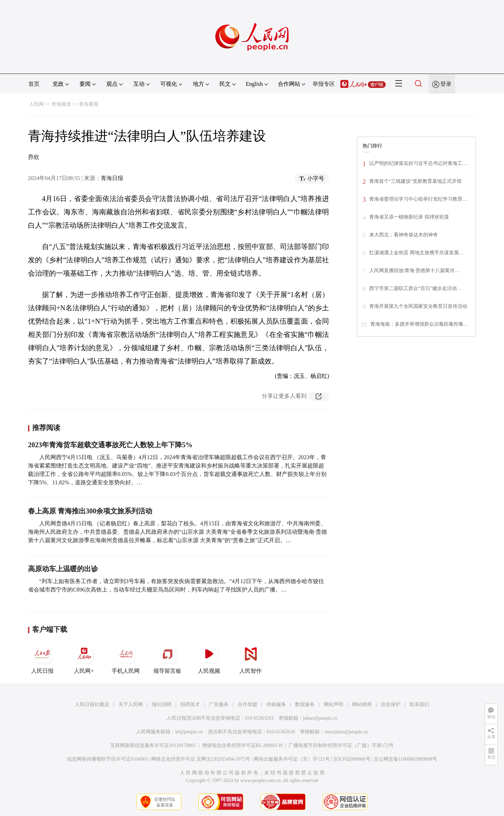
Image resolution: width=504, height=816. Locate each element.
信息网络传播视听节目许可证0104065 (107, 759)
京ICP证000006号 (352, 759)
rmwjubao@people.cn (346, 732)
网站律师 (362, 704)
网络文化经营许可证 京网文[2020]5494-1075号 (201, 759)
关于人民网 (131, 704)
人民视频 (209, 658)
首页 (34, 84)
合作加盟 (247, 704)
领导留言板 (167, 658)
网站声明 (334, 704)
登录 (446, 84)
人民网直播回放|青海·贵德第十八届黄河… (414, 271)
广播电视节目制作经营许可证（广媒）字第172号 (341, 745)
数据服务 (305, 704)
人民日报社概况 (92, 704)
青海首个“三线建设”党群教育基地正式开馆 (415, 181)
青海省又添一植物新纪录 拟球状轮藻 (409, 217)
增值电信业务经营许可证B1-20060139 (242, 745)
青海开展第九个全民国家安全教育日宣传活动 (418, 306)
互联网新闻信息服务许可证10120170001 (153, 745)
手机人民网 (126, 658)
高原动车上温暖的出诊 (63, 569)
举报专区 (324, 84)
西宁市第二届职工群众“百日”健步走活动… (415, 288)
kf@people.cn (189, 732)
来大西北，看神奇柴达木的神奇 (404, 235)
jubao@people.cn (320, 718)
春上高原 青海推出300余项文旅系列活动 (90, 511)
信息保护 (391, 704)
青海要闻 (89, 104)
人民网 (36, 104)
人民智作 (251, 658)
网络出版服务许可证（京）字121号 (292, 759)
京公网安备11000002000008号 (405, 759)
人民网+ (84, 658)
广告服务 (219, 704)
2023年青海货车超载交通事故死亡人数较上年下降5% (110, 445)
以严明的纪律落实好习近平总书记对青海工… (418, 163)
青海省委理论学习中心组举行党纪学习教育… (418, 199)
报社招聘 (162, 704)
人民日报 (42, 658)
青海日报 (112, 178)
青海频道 (61, 104)
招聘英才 (190, 704)
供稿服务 (276, 704)
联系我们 (419, 704)
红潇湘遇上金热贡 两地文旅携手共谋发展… (416, 253)
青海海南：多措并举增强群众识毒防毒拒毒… (419, 324)
